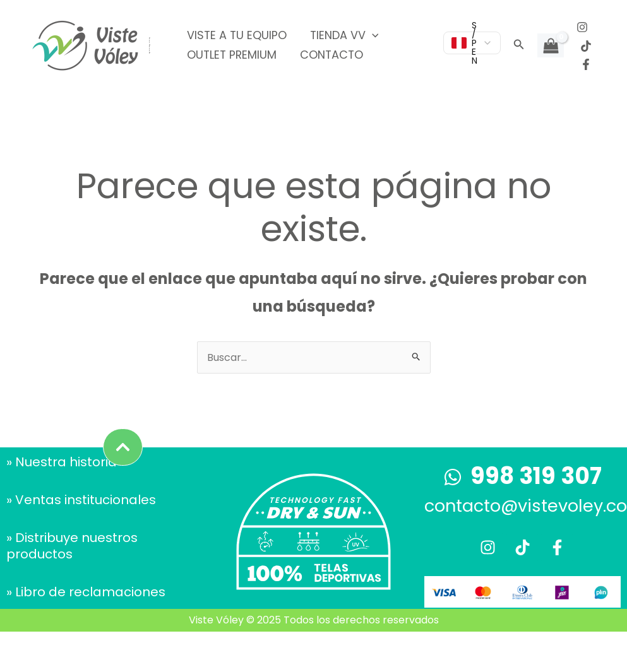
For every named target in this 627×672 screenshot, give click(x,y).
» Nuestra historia (62, 462)
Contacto (330, 55)
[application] (370, 35)
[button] (519, 45)
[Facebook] (586, 64)
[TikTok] (586, 46)
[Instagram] (582, 27)
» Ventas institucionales (81, 500)
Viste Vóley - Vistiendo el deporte (149, 45)
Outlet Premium (231, 55)
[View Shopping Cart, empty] (551, 45)
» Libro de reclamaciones (86, 592)
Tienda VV (343, 35)
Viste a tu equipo (236, 35)
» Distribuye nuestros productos (72, 546)
